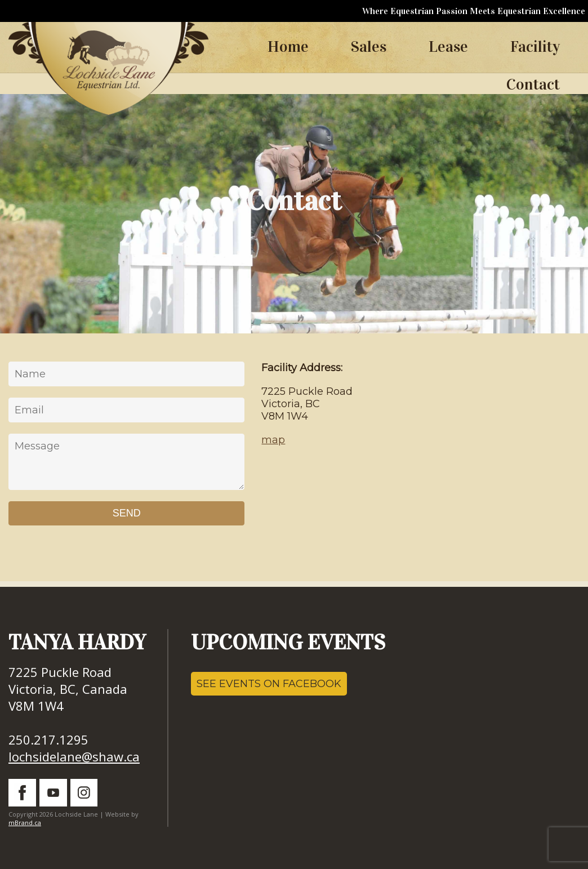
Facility (535, 47)
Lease (448, 47)
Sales (369, 47)
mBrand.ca (25, 823)
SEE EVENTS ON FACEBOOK (269, 684)
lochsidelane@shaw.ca (74, 756)
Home (288, 47)
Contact (533, 84)
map (273, 440)
